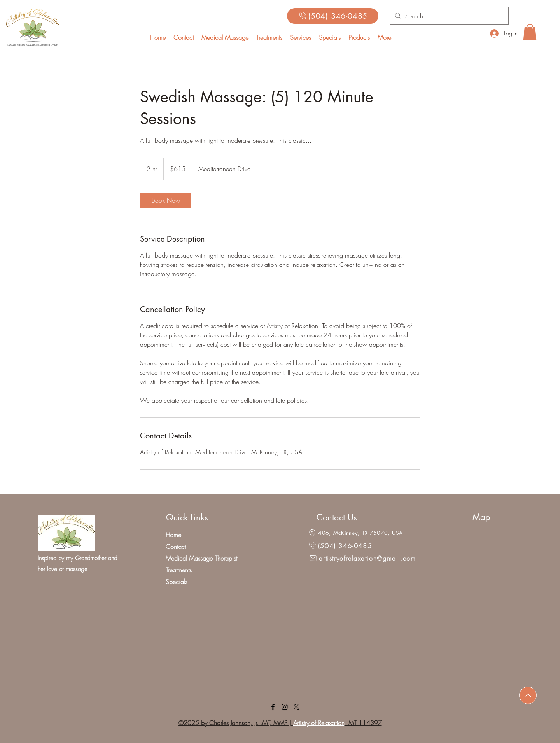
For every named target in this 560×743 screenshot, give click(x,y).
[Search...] (449, 16)
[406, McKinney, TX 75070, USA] (355, 533)
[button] (301, 37)
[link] (166, 200)
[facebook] (273, 707)
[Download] (528, 695)
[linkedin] (285, 707)
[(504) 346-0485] (333, 16)
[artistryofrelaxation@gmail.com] (362, 558)
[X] (296, 707)
